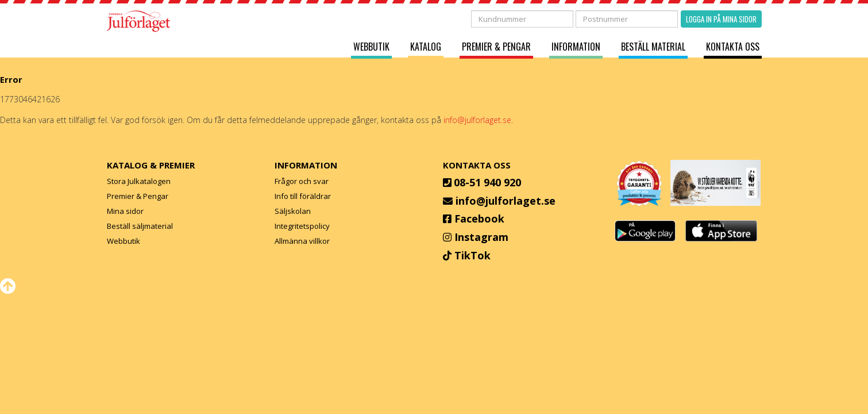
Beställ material (653, 47)
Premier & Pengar (496, 47)
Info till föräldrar (303, 196)
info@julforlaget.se (506, 201)
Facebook (479, 218)
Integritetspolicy (302, 226)
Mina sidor (125, 211)
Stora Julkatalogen (139, 181)
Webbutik (371, 47)
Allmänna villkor (302, 241)
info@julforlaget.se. (478, 120)
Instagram (481, 237)
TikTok (472, 255)
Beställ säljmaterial (140, 226)
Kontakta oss (733, 47)
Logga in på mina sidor (721, 19)
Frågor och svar (302, 181)
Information (576, 47)
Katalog (426, 47)
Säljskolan (293, 211)
